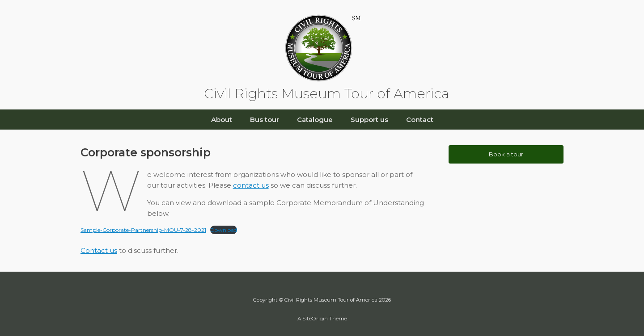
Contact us (99, 250)
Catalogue (315, 120)
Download (224, 230)
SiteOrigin (315, 319)
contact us (251, 185)
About (222, 120)
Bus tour (265, 120)
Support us (369, 120)
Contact (420, 120)
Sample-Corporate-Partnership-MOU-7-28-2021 (143, 230)
